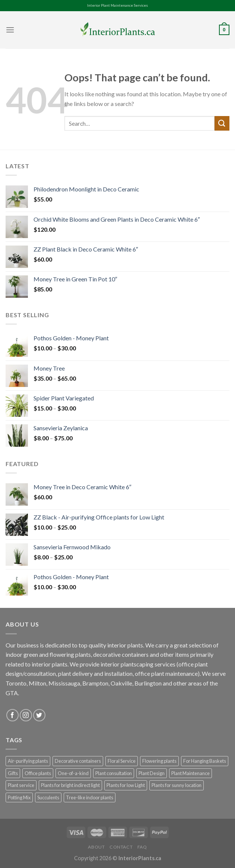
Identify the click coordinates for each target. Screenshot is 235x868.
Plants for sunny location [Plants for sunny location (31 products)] (177, 785)
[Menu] (10, 30)
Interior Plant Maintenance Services (117, 5)
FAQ (142, 847)
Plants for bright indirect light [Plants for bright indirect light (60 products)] (70, 785)
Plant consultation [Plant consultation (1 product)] (114, 773)
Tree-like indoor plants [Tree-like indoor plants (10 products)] (90, 797)
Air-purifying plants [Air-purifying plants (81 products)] (28, 761)
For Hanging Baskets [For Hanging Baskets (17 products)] (205, 761)
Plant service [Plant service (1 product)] (21, 785)
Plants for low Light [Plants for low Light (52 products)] (126, 785)
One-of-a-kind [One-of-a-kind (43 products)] (73, 773)
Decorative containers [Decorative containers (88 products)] (78, 761)
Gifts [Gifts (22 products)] (13, 773)
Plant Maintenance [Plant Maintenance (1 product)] (190, 773)
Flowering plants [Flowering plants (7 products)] (159, 761)
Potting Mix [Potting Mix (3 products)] (19, 797)
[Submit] (222, 123)
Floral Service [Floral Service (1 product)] (122, 761)
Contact (121, 847)
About (96, 847)
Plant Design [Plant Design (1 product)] (152, 773)
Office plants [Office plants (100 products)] (38, 773)
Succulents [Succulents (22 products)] (48, 797)
